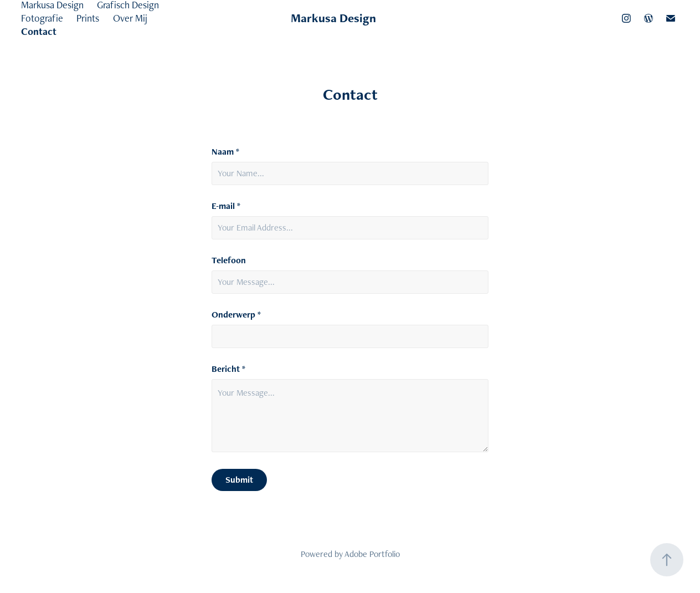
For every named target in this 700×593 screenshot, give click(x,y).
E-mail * (226, 206)
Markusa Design (333, 18)
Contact (39, 31)
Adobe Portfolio (372, 554)
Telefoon (229, 260)
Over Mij (130, 18)
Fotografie (42, 18)
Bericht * (228, 369)
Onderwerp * (236, 315)
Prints (88, 18)
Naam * (225, 152)
